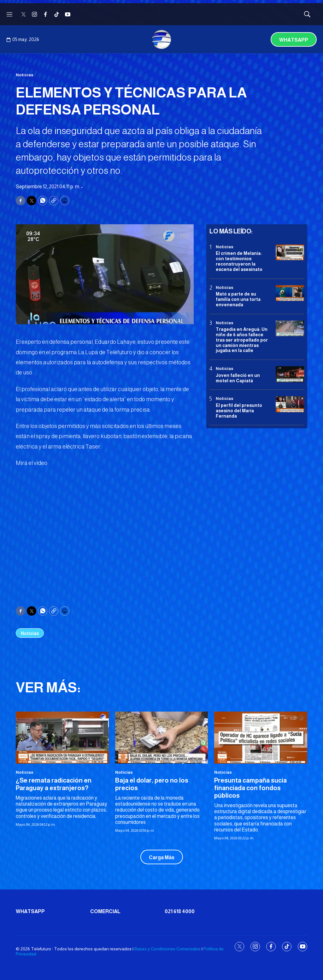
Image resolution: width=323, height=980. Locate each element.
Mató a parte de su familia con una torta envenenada (238, 299)
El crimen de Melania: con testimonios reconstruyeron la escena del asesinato (239, 261)
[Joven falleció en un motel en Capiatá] (290, 374)
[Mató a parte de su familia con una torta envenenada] (290, 293)
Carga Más (162, 857)
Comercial (105, 911)
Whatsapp (294, 40)
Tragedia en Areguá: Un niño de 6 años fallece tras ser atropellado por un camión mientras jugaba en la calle (242, 340)
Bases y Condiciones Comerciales (167, 949)
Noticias (25, 75)
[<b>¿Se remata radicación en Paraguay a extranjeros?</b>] (62, 738)
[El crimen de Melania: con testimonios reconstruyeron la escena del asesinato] (290, 252)
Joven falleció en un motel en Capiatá (238, 378)
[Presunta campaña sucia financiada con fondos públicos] (261, 738)
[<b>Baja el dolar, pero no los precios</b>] (162, 738)
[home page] (161, 39)
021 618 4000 (180, 911)
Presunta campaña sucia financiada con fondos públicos (250, 788)
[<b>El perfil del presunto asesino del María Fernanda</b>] (290, 404)
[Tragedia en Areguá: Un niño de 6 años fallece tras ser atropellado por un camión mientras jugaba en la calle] (290, 329)
